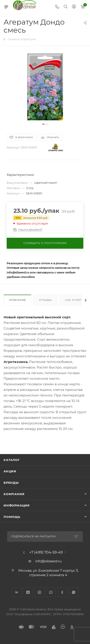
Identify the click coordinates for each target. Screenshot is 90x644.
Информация (17, 505)
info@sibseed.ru (48, 561)
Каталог (12, 460)
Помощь (12, 517)
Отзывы (45, 300)
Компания (14, 494)
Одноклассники (62, 592)
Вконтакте (17, 592)
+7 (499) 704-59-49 (46, 552)
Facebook (28, 592)
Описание (17, 300)
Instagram (39, 592)
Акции (10, 471)
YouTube (51, 592)
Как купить (74, 300)
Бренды (11, 483)
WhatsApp (74, 592)
